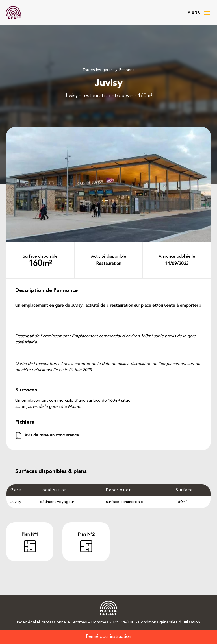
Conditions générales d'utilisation (169, 622)
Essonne (127, 70)
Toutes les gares (97, 70)
